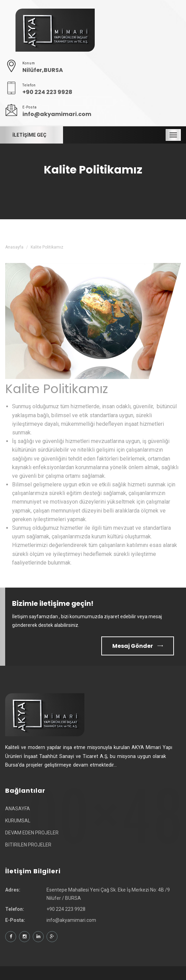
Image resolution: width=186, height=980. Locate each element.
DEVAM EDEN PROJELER (32, 833)
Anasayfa (14, 247)
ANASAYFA (18, 809)
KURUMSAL (18, 821)
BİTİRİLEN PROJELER (28, 845)
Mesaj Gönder (138, 646)
